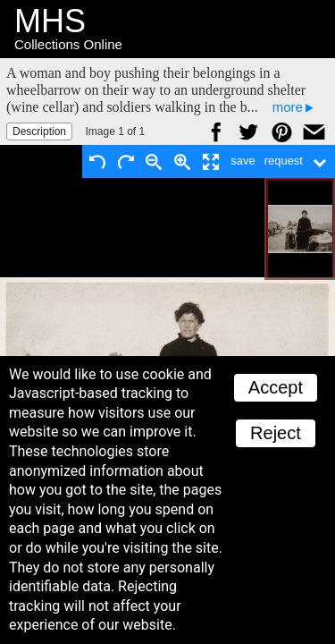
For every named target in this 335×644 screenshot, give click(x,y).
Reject (276, 433)
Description (39, 131)
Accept (276, 387)
